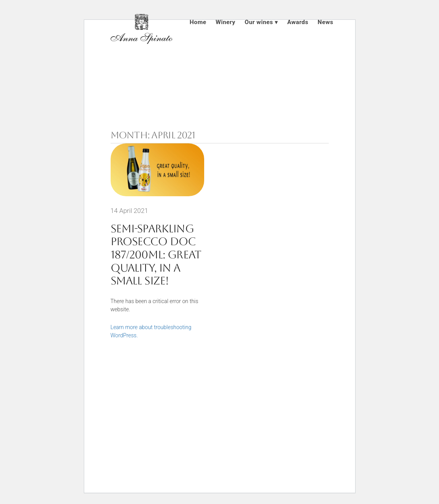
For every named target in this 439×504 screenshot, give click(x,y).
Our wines (259, 22)
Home (198, 22)
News (325, 22)
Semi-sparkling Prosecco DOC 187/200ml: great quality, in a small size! (156, 255)
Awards (298, 22)
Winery (226, 22)
